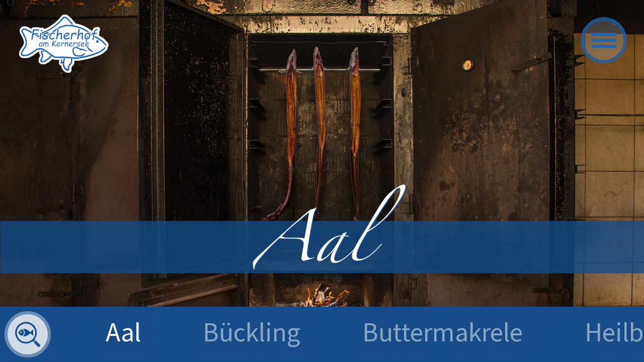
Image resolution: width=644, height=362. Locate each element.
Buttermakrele (442, 332)
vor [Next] (617, 207)
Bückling (252, 332)
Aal (123, 332)
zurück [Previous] (27, 207)
